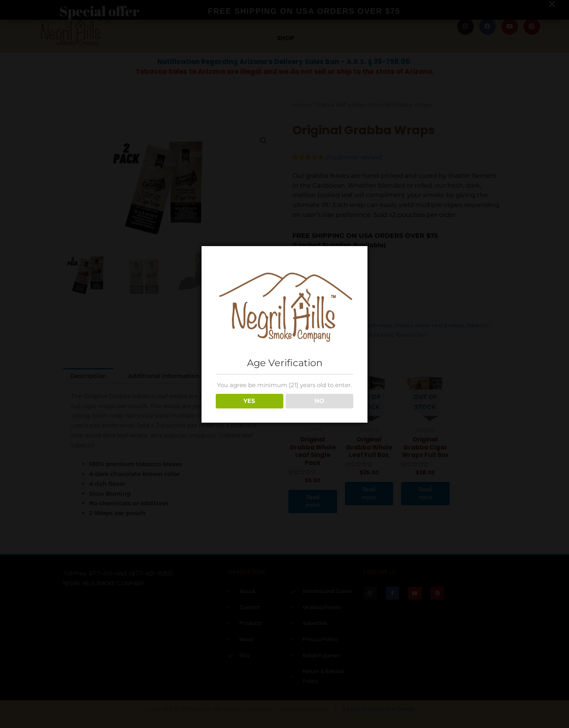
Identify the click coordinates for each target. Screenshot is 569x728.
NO (319, 401)
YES (249, 401)
